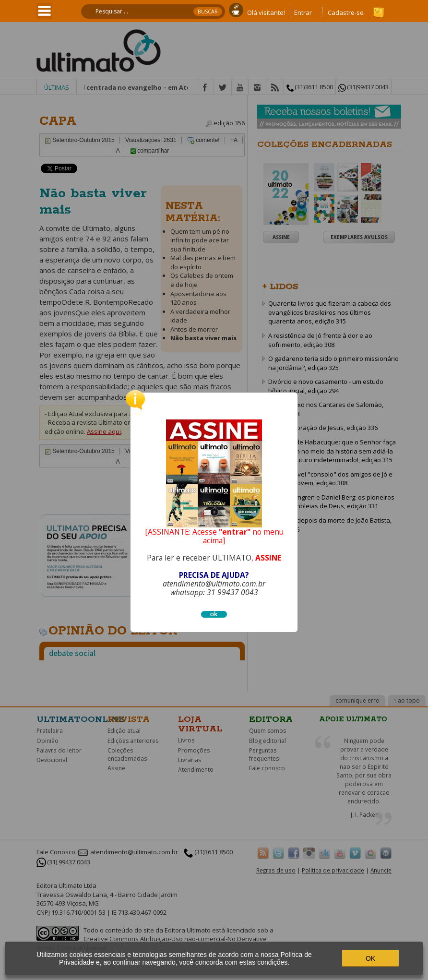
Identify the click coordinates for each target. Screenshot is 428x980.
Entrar (303, 12)
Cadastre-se (346, 12)
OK (370, 958)
